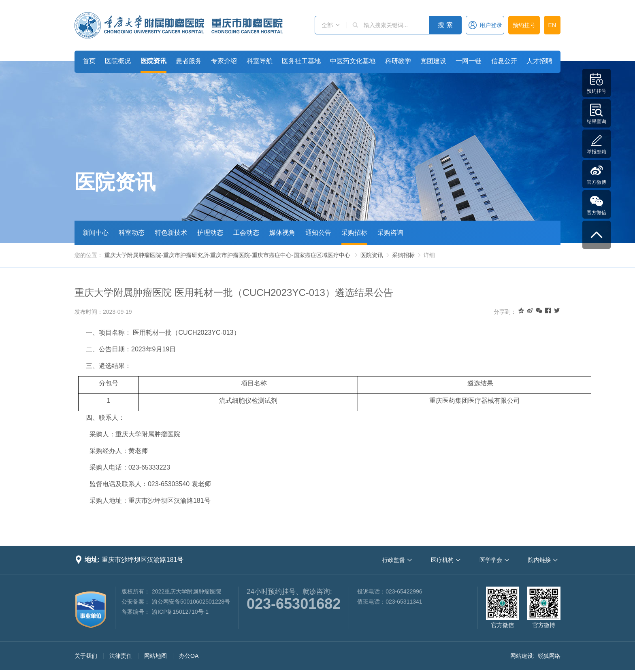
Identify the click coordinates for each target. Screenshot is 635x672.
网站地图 (156, 656)
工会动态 (246, 233)
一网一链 (469, 61)
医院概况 (118, 61)
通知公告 (318, 233)
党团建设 (433, 61)
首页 (89, 61)
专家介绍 (224, 61)
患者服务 (189, 61)
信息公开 (504, 61)
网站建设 (522, 656)
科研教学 (398, 61)
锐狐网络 (549, 656)
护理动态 (210, 233)
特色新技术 (171, 233)
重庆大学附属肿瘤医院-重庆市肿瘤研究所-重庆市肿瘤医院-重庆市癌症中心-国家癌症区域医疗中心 (227, 255)
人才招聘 (539, 61)
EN (552, 25)
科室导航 (260, 61)
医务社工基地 (301, 61)
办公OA (189, 656)
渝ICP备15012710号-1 (180, 612)
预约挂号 (524, 25)
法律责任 (121, 656)
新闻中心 (96, 233)
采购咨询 (390, 233)
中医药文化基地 (353, 61)
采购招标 (354, 233)
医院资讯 (153, 61)
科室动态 (132, 233)
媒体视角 (282, 233)
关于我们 (86, 656)
